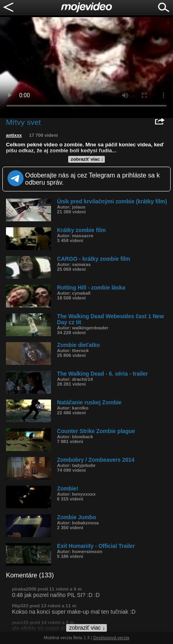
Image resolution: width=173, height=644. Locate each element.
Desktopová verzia (111, 638)
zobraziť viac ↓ (87, 159)
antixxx (14, 135)
